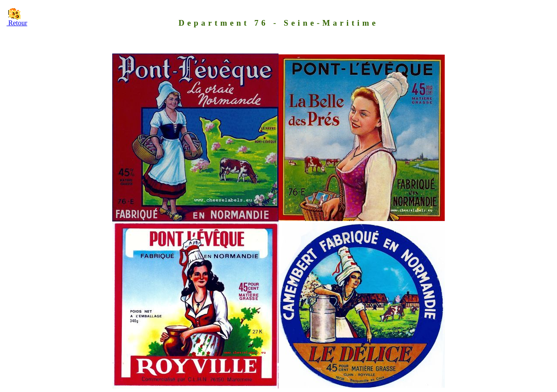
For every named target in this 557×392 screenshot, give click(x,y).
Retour (17, 23)
